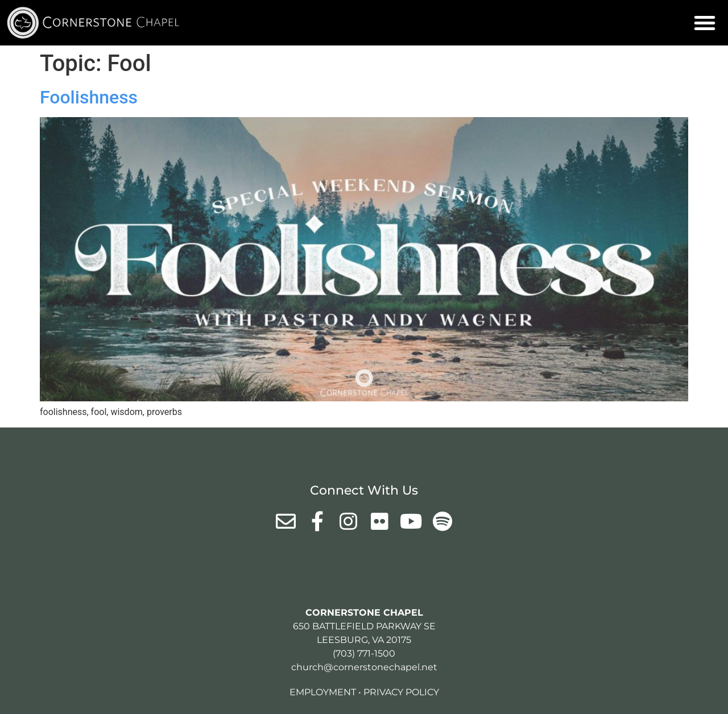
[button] (705, 23)
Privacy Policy (401, 692)
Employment (323, 692)
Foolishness (89, 97)
